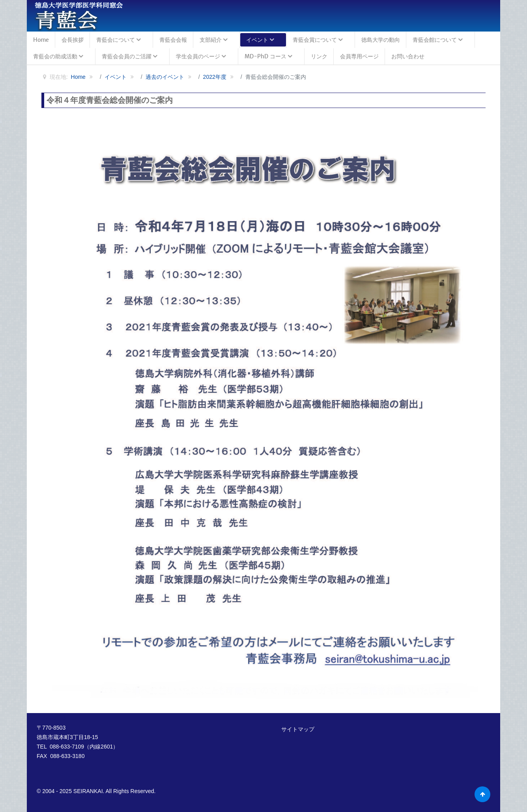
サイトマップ (298, 729)
